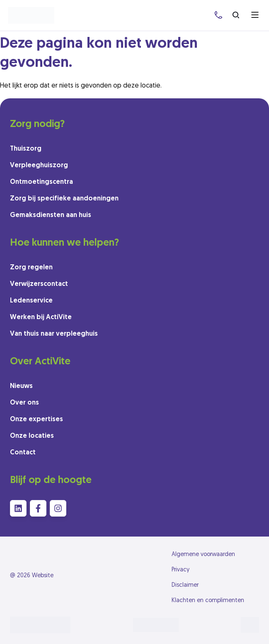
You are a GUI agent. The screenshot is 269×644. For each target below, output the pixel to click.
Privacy (181, 570)
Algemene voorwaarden (203, 555)
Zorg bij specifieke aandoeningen (64, 199)
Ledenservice (31, 301)
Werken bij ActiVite (41, 317)
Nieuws (21, 386)
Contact (23, 453)
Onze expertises (36, 420)
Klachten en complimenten (208, 601)
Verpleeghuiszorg (39, 166)
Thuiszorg (26, 149)
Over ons (24, 403)
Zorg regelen (31, 268)
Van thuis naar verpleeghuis (54, 334)
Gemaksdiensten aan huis (51, 215)
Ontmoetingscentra (41, 182)
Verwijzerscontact (39, 284)
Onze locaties (32, 436)
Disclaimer (185, 585)
